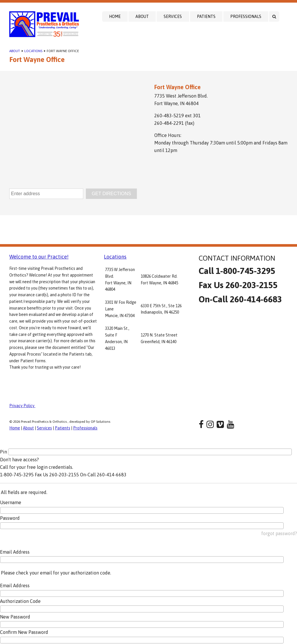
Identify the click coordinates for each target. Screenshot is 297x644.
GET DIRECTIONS (111, 194)
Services (173, 17)
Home (115, 17)
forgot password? (279, 533)
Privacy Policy (22, 406)
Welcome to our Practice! (39, 257)
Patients (206, 17)
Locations (33, 51)
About (142, 17)
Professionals (246, 17)
